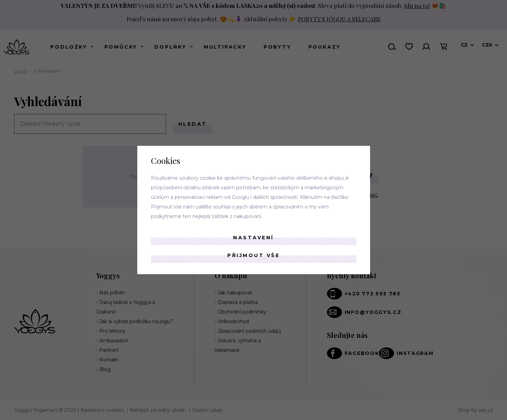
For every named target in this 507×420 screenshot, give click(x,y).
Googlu (240, 197)
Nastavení (253, 238)
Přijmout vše (253, 255)
